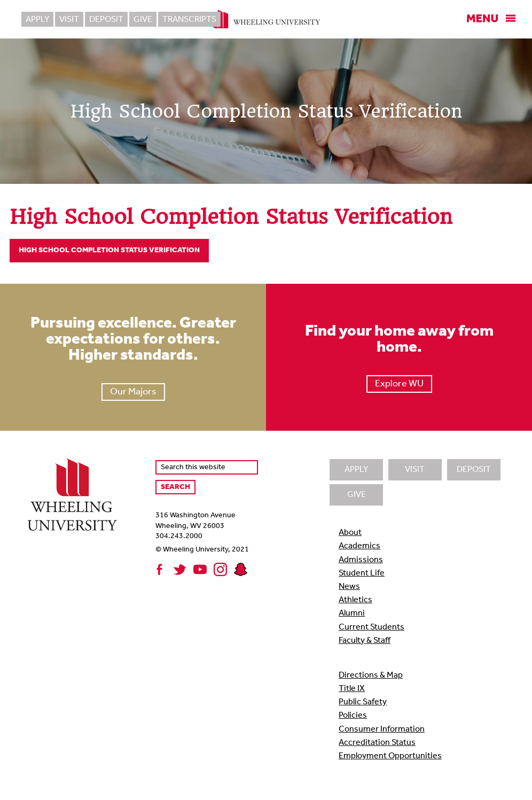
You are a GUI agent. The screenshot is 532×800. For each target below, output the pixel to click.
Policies (353, 716)
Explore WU (399, 384)
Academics (359, 546)
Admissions (361, 560)
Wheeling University (266, 19)
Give (143, 20)
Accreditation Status (377, 743)
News (349, 587)
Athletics (355, 600)
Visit (69, 20)
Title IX (352, 689)
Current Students (371, 627)
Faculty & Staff (365, 641)
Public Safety (363, 702)
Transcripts (189, 20)
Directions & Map (371, 675)
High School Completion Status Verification (109, 250)
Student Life (362, 573)
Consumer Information (382, 729)
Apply (37, 20)
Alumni (352, 613)
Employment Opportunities (390, 756)
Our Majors (133, 392)
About (350, 533)
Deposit (106, 20)
